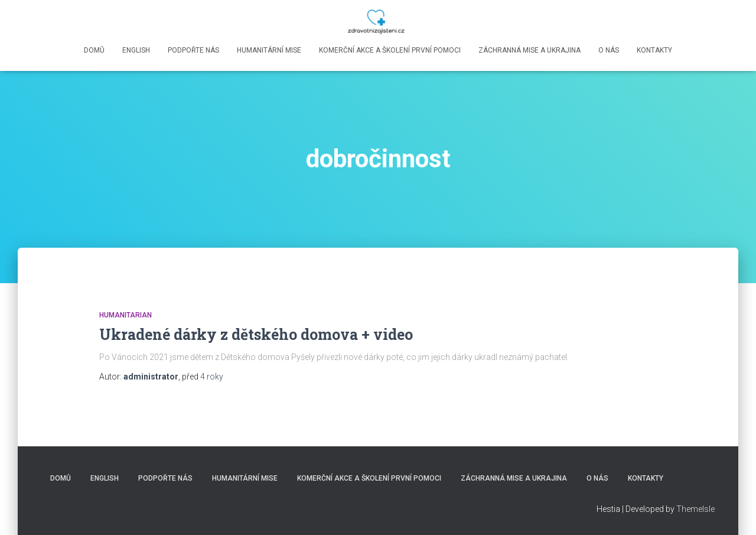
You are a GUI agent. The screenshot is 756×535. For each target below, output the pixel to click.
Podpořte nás (193, 50)
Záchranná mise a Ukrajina (529, 50)
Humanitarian (126, 315)
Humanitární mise (269, 50)
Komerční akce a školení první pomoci (390, 50)
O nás (609, 50)
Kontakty (654, 50)
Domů (94, 50)
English (136, 50)
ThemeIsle (695, 509)
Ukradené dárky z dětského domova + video (256, 334)
